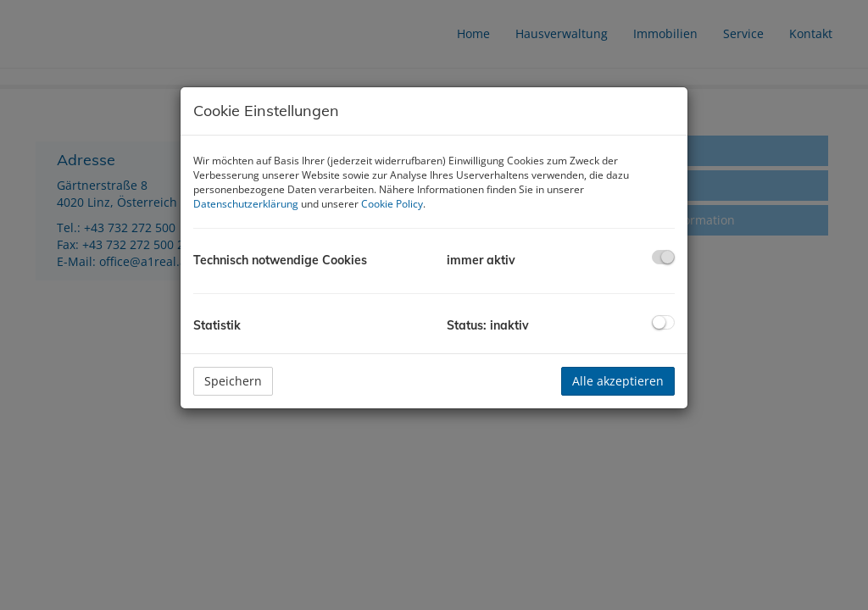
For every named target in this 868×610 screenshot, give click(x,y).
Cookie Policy (392, 204)
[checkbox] (663, 257)
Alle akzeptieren (618, 381)
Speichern (233, 381)
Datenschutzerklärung (246, 204)
